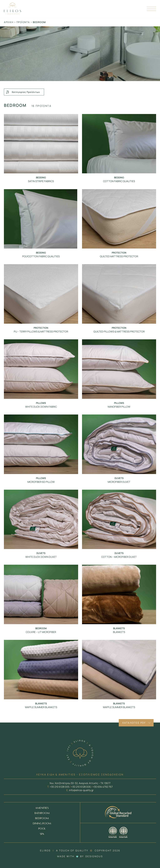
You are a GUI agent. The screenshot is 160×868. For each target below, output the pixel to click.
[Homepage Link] (12, 13)
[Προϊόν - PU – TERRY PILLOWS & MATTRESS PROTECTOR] (41, 294)
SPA (42, 834)
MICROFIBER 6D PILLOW (41, 482)
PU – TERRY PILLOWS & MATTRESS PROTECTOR (41, 332)
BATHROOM (42, 813)
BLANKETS (119, 632)
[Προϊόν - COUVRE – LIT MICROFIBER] (41, 594)
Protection (119, 253)
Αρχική (9, 22)
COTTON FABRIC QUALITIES (119, 181)
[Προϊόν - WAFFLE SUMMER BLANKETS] (41, 670)
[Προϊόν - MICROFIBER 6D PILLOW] (41, 444)
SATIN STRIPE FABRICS (41, 181)
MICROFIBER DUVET (119, 482)
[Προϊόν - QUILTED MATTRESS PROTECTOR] (119, 219)
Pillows (41, 403)
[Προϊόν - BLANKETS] (119, 594)
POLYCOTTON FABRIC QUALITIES (41, 256)
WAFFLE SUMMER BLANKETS (41, 707)
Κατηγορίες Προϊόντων (23, 92)
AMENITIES (42, 808)
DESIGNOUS (94, 856)
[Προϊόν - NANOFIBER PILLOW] (119, 369)
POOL (42, 829)
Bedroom (41, 628)
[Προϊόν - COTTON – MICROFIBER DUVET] (119, 519)
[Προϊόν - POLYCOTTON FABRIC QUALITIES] (41, 219)
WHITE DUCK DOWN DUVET (41, 557)
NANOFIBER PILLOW (119, 407)
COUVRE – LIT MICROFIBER (41, 632)
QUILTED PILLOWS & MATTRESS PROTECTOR (119, 332)
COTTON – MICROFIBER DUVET (119, 557)
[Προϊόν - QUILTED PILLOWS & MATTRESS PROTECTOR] (119, 294)
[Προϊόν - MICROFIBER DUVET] (119, 444)
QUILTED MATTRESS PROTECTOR (119, 256)
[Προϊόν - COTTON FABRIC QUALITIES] (119, 144)
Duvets (119, 478)
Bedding (41, 177)
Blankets (119, 628)
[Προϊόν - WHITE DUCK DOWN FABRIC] (41, 369)
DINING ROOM (42, 824)
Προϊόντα (23, 22)
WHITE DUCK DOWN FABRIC (41, 407)
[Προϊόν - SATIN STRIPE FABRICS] (41, 144)
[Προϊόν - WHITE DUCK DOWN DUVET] (41, 519)
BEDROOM (42, 818)
